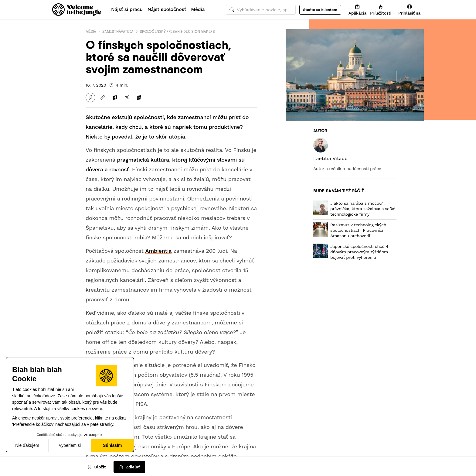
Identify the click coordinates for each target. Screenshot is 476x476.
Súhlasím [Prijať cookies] (112, 445)
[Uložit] (90, 98)
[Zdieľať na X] (127, 98)
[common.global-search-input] (261, 10)
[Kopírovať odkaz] (103, 98)
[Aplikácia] (357, 10)
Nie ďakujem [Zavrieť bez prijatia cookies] (27, 445)
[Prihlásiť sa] (409, 10)
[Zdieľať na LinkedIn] (139, 98)
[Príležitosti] (381, 10)
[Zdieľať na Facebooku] (115, 98)
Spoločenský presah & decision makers (177, 31)
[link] (330, 158)
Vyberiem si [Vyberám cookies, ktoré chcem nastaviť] (70, 445)
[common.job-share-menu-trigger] (129, 467)
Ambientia (159, 251)
